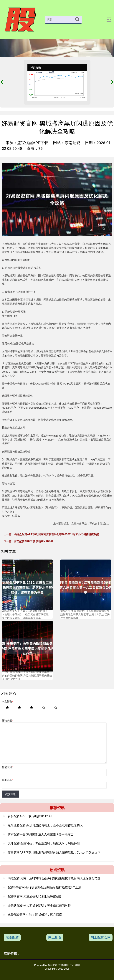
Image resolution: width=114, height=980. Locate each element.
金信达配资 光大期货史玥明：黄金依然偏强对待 (39, 906)
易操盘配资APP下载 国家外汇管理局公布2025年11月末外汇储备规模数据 (56, 534)
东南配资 (12, 937)
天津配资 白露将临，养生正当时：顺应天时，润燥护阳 (44, 843)
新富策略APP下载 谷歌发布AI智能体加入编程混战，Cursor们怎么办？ (54, 853)
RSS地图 (63, 965)
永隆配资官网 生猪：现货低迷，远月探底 (35, 915)
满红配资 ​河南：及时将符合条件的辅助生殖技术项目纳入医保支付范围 (54, 878)
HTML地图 (74, 965)
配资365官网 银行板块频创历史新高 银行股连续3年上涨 (44, 887)
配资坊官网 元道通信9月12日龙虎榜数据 (34, 896)
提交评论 (11, 794)
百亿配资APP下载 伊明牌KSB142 (34, 541)
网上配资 (55, 937)
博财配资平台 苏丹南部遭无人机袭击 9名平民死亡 (41, 834)
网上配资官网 (101, 937)
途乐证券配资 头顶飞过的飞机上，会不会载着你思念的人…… (48, 825)
